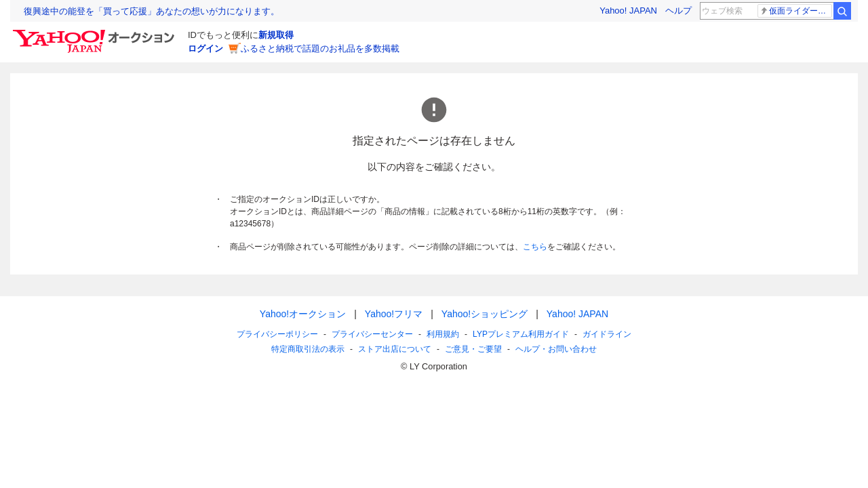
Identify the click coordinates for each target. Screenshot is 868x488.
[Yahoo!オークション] (96, 33)
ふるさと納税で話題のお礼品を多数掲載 (320, 48)
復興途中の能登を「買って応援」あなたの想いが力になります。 (152, 11)
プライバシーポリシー (277, 334)
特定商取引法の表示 (308, 349)
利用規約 (443, 334)
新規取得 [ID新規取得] (276, 35)
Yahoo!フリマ (394, 314)
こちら (535, 247)
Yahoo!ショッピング (485, 314)
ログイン (205, 48)
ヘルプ (678, 11)
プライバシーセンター (372, 334)
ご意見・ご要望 (473, 349)
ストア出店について (395, 349)
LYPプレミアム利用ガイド (521, 334)
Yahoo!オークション (303, 314)
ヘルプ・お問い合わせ (556, 349)
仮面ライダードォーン (796, 11)
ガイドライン (607, 334)
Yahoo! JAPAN (628, 11)
